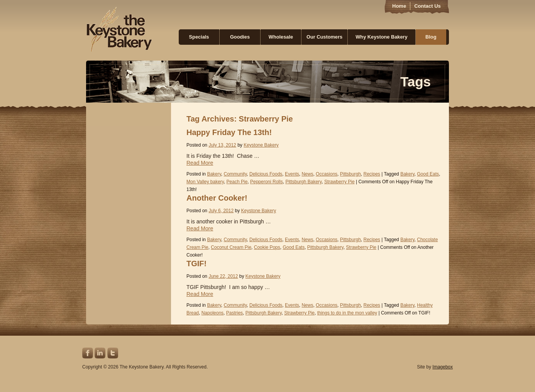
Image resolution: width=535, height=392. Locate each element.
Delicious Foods (266, 174)
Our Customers (324, 37)
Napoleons (212, 313)
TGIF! (196, 264)
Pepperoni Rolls (267, 182)
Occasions (327, 174)
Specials (199, 37)
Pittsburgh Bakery (303, 182)
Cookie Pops (267, 247)
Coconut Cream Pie (231, 247)
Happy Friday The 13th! (229, 132)
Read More (200, 163)
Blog (431, 37)
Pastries (234, 313)
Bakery (214, 174)
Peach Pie (237, 182)
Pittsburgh (350, 174)
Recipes (372, 174)
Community (235, 174)
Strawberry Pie (339, 182)
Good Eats (428, 174)
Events (292, 174)
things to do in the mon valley (347, 313)
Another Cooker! (217, 198)
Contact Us (427, 6)
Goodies (240, 37)
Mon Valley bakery (205, 182)
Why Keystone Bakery (381, 37)
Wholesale (281, 37)
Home (399, 6)
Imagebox (443, 367)
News (307, 174)
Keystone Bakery (119, 29)
